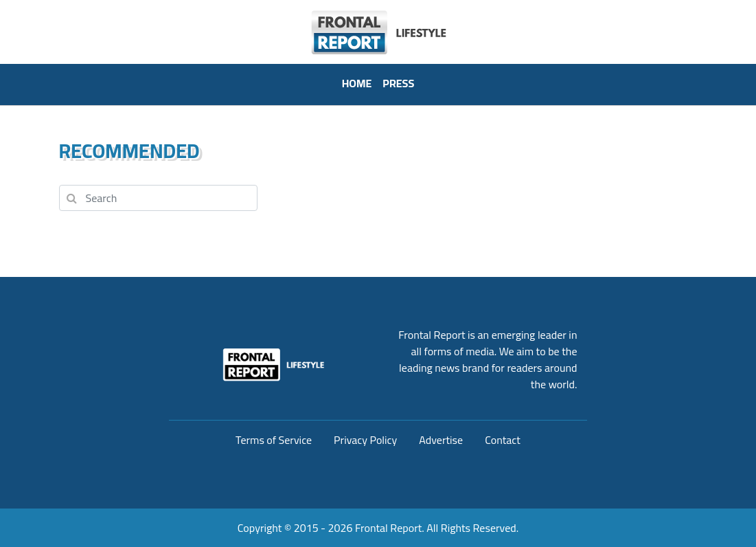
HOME (357, 83)
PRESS (398, 83)
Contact (503, 440)
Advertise (441, 440)
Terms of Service (274, 440)
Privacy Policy (365, 440)
